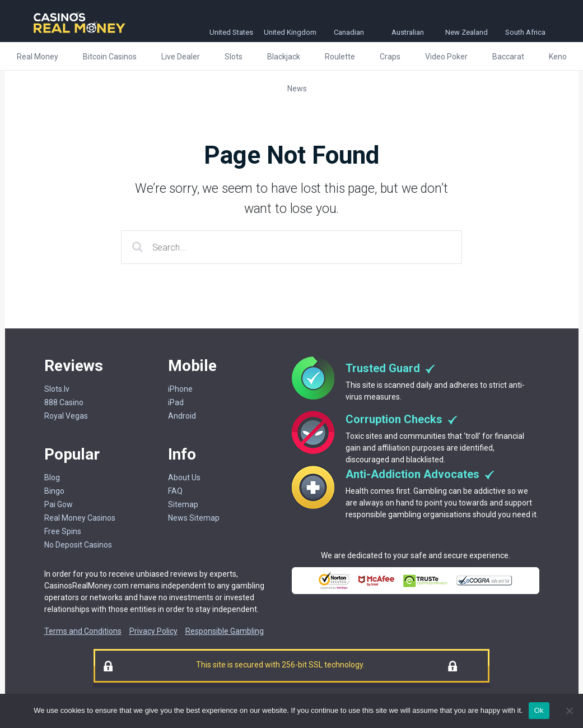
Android (182, 416)
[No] (569, 711)
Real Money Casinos (80, 518)
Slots (234, 57)
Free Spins (63, 531)
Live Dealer (181, 57)
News (297, 89)
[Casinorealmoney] (80, 34)
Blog (52, 477)
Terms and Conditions (83, 631)
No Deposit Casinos (78, 545)
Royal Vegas (66, 416)
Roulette (340, 57)
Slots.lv (57, 389)
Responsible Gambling (225, 631)
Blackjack (284, 57)
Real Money (38, 57)
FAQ (175, 491)
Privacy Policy (153, 631)
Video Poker (446, 57)
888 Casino (64, 402)
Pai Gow (59, 504)
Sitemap (183, 504)
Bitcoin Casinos (110, 57)
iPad (176, 402)
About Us (184, 477)
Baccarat (508, 57)
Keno (558, 57)
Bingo (54, 491)
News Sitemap (194, 518)
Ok (539, 710)
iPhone (180, 389)
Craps (390, 57)
